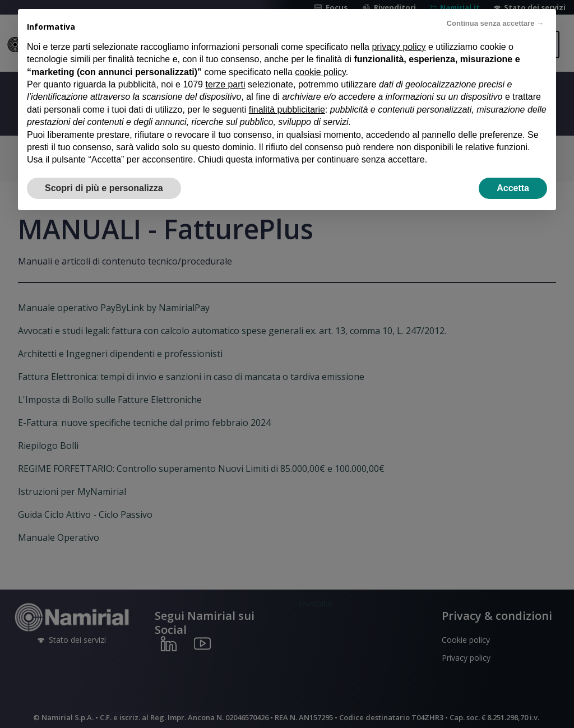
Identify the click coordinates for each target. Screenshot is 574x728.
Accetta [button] (513, 188)
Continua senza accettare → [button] (495, 23)
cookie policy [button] (320, 72)
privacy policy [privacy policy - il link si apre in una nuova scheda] (399, 47)
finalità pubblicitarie (287, 110)
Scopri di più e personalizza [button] (104, 188)
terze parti (225, 84)
